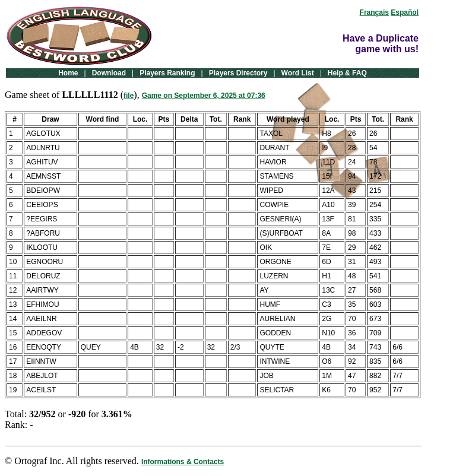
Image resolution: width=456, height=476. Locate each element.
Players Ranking (167, 73)
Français (374, 12)
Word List (298, 73)
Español (405, 12)
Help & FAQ (347, 73)
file (129, 96)
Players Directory (238, 73)
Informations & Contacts (183, 462)
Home (68, 73)
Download (109, 73)
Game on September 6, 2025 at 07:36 (204, 96)
